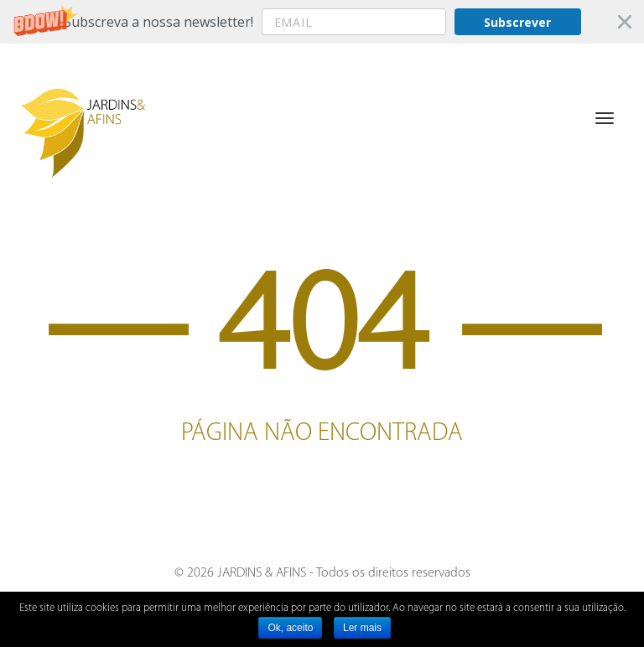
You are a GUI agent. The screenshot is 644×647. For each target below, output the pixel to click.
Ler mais (362, 628)
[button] (322, 22)
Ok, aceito (290, 628)
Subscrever (517, 22)
